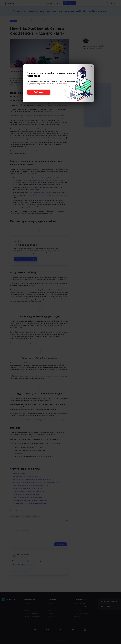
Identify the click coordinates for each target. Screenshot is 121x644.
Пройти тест (39, 92)
